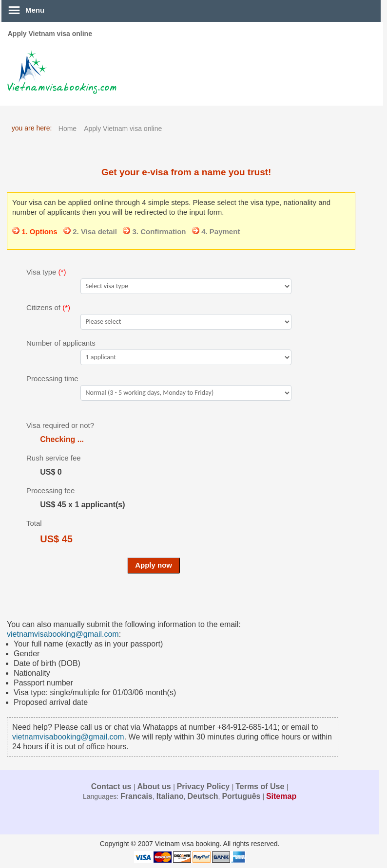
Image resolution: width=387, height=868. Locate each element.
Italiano (170, 796)
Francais (136, 796)
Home (68, 129)
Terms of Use (261, 786)
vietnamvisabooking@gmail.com (63, 634)
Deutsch (203, 796)
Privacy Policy (204, 786)
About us (155, 786)
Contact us (112, 786)
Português (241, 796)
